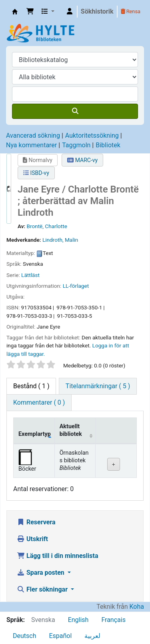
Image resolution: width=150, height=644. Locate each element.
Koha (137, 607)
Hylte (15, 12)
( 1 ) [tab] (31, 386)
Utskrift (32, 539)
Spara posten (41, 573)
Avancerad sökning (33, 135)
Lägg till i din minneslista (58, 556)
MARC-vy (82, 160)
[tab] (98, 386)
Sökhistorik (97, 11)
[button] (30, 12)
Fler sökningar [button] (43, 589)
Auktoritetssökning (92, 135)
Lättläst (30, 275)
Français (113, 620)
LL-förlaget (76, 286)
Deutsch (24, 636)
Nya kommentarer (31, 145)
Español (60, 636)
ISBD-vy (36, 173)
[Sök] (75, 111)
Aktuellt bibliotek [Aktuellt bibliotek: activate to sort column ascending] (71, 430)
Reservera (36, 522)
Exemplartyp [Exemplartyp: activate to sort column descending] (35, 434)
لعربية (92, 636)
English (78, 620)
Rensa (131, 11)
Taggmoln (76, 145)
